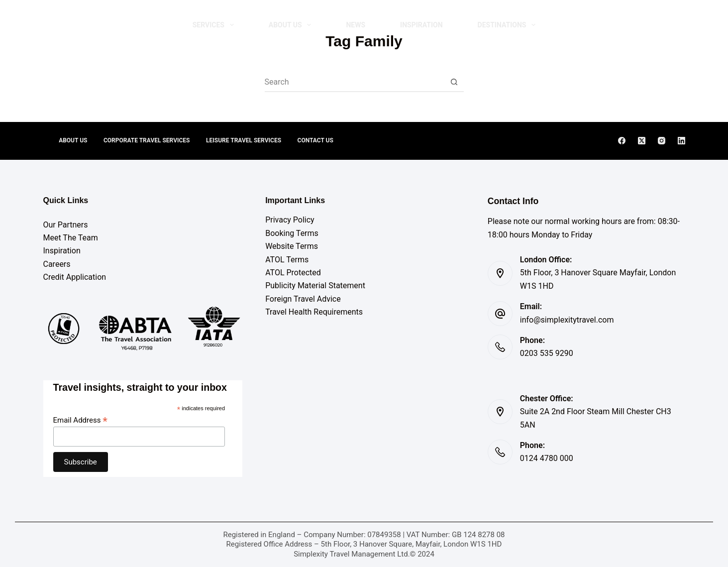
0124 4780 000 (547, 458)
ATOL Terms (287, 260)
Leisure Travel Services (244, 140)
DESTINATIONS (509, 25)
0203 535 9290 (547, 353)
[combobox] (355, 82)
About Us (292, 25)
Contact (665, 25)
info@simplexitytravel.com (567, 320)
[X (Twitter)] (642, 141)
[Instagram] (662, 141)
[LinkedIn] (681, 141)
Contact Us (317, 140)
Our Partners (66, 225)
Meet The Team (71, 238)
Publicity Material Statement (315, 285)
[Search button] (454, 82)
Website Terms (292, 246)
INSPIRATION (421, 25)
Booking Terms (292, 233)
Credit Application (75, 277)
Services (215, 25)
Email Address (80, 420)
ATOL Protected (293, 273)
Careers (57, 264)
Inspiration (62, 251)
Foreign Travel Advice (303, 299)
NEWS (356, 25)
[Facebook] (622, 141)
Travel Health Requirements (314, 312)
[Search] (632, 25)
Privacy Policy (290, 220)
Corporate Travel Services (146, 140)
